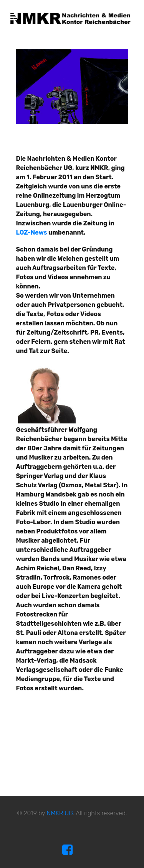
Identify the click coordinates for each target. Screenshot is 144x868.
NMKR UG (60, 813)
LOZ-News (32, 232)
